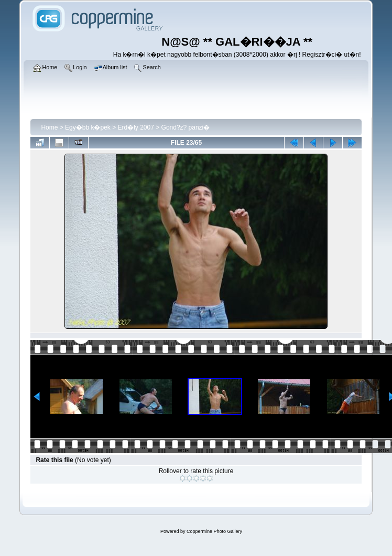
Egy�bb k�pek (88, 127)
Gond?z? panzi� (186, 127)
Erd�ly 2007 (136, 127)
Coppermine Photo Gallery (214, 531)
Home (49, 127)
